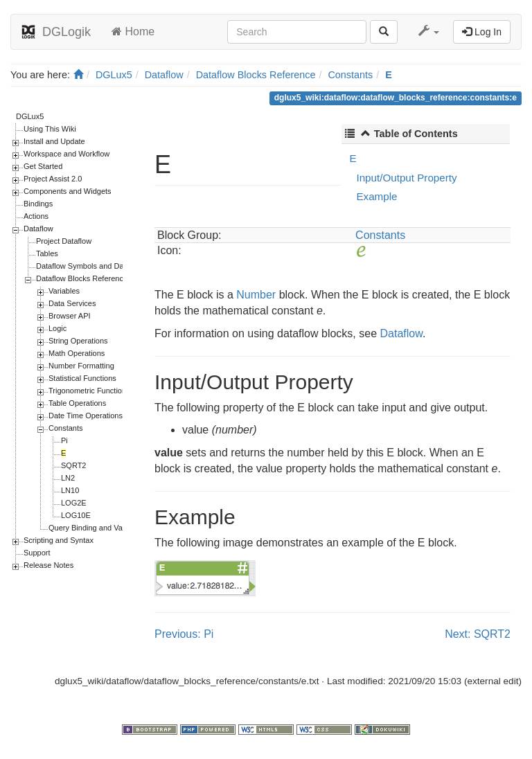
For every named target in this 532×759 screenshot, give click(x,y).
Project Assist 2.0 (53, 179)
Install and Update (54, 141)
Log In (482, 32)
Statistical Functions (82, 378)
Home (133, 32)
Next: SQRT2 (478, 634)
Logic (57, 328)
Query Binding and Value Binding (104, 528)
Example (376, 196)
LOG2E (74, 503)
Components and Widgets (68, 191)
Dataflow (164, 75)
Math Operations (77, 353)
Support (37, 553)
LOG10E (76, 515)
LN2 (68, 478)
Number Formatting (81, 366)
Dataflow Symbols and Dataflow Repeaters (108, 266)
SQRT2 (73, 465)
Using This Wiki (50, 129)
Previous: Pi (184, 634)
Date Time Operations (86, 416)
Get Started (43, 166)
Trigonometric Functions (89, 391)
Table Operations (77, 403)
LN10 (70, 490)
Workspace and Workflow (66, 154)
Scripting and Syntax (59, 540)
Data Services (72, 303)
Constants (350, 75)
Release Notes (48, 565)
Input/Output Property (406, 178)
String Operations (78, 341)
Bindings (38, 204)
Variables (64, 291)
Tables (47, 253)
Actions (36, 216)
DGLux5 (114, 75)
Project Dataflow (64, 241)
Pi (64, 440)
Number (256, 295)
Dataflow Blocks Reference (256, 75)
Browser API (70, 316)
